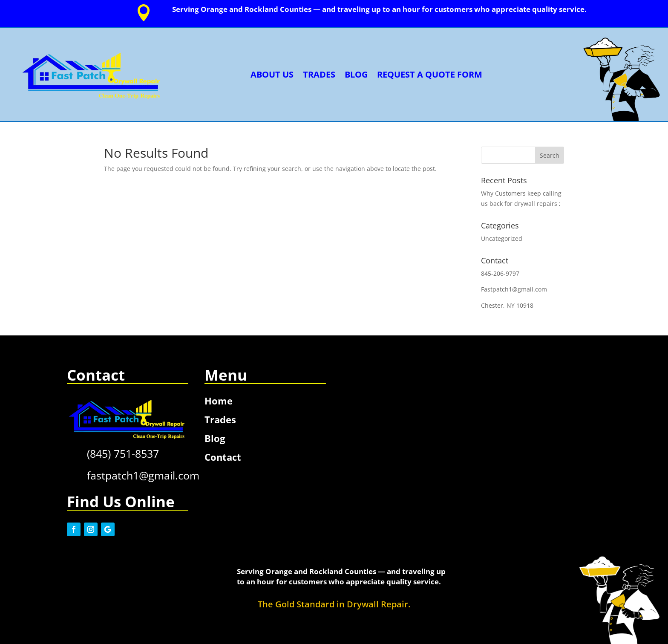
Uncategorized (502, 238)
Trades (319, 74)
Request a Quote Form (430, 74)
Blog (356, 74)
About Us (272, 74)
